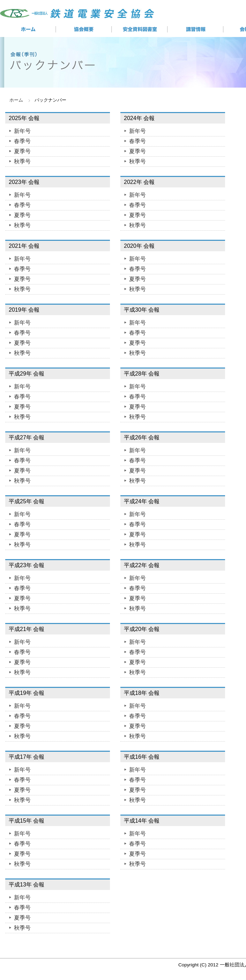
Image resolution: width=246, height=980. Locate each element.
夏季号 (22, 151)
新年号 (22, 131)
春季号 (22, 141)
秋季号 (22, 161)
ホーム (16, 100)
